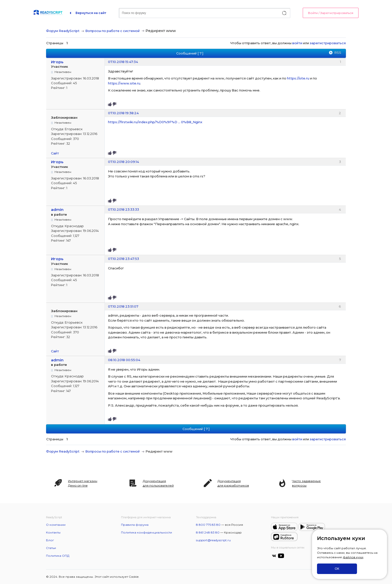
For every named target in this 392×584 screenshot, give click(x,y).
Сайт (55, 153)
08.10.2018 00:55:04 (124, 360)
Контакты (53, 532)
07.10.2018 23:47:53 (123, 259)
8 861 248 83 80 (208, 532)
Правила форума (135, 525)
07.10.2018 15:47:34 (123, 62)
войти (297, 43)
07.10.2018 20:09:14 (123, 162)
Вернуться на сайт (91, 13)
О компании (56, 525)
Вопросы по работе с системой (112, 31)
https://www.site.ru (124, 83)
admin (57, 210)
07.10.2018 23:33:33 (123, 209)
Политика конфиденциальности (146, 532)
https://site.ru (298, 78)
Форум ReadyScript (63, 31)
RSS (338, 52)
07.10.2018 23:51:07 (123, 306)
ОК (337, 569)
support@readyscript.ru (213, 540)
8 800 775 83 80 (208, 525)
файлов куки (353, 557)
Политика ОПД (58, 556)
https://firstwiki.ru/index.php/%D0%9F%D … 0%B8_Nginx (155, 122)
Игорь (57, 62)
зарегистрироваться (328, 43)
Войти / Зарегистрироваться (331, 13)
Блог (50, 540)
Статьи (51, 548)
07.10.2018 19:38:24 (123, 113)
